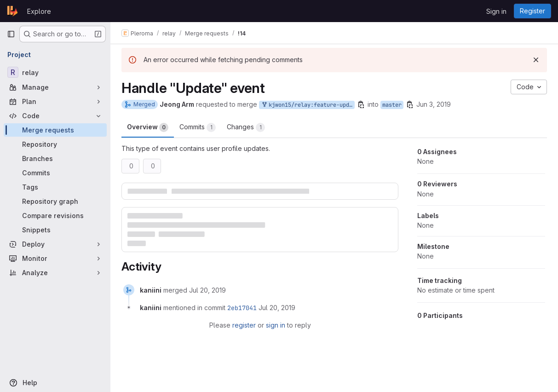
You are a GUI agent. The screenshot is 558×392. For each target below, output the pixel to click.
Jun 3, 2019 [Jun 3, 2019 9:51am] (434, 104)
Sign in (496, 11)
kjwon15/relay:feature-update (308, 105)
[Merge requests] (55, 130)
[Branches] (55, 159)
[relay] (55, 72)
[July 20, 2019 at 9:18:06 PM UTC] (207, 290)
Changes (246, 127)
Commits (198, 127)
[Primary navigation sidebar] (11, 34)
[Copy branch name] (361, 104)
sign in (276, 325)
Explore (39, 11)
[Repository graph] (55, 201)
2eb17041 (242, 308)
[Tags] (55, 187)
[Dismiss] (536, 60)
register (244, 325)
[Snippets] (55, 230)
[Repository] (55, 144)
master (392, 105)
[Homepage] (12, 11)
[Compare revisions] (55, 216)
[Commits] (55, 173)
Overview (148, 127)
